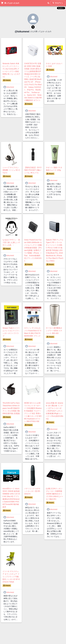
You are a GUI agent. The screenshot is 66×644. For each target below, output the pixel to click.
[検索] (48, 3)
